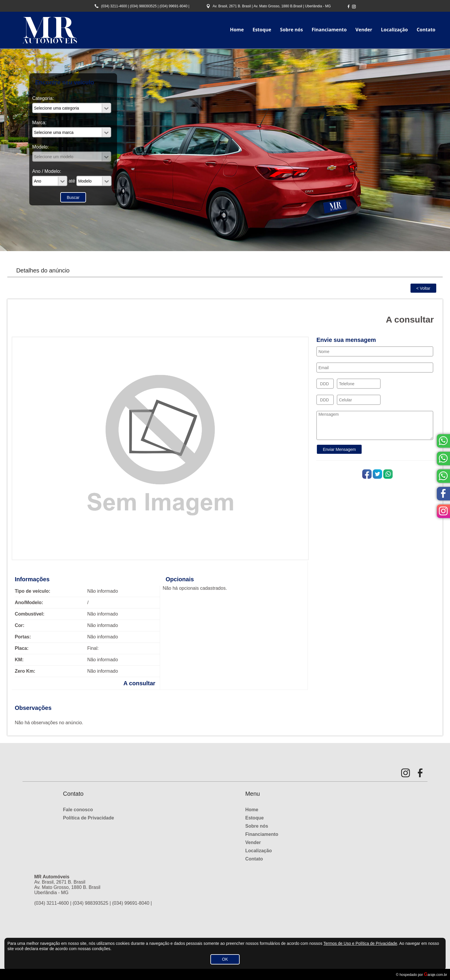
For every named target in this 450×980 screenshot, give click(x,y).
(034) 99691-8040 (173, 6)
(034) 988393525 (143, 6)
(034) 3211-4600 (114, 6)
